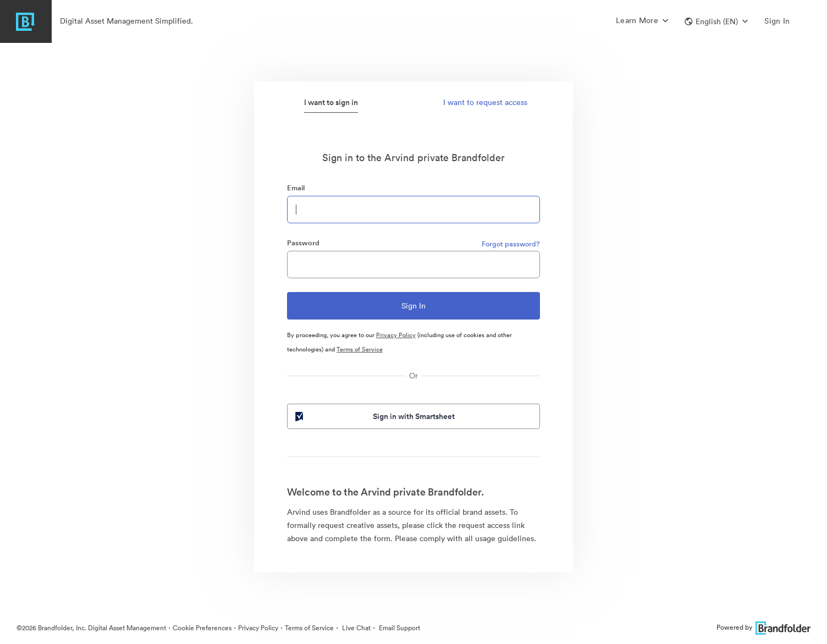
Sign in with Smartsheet (374, 416)
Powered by (763, 627)
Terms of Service (360, 349)
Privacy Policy (396, 335)
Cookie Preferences (202, 628)
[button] (716, 21)
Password (303, 243)
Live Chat (355, 628)
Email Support (399, 628)
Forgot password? (511, 244)
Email (296, 188)
